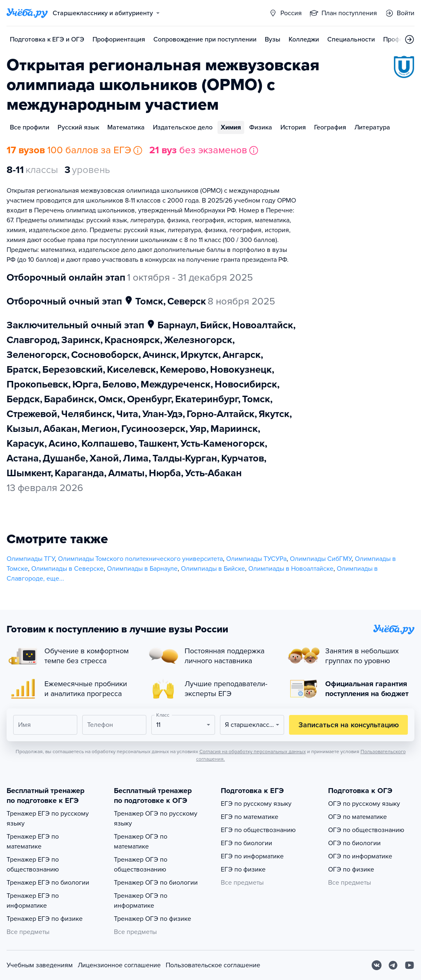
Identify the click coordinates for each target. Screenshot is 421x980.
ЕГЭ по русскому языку (256, 804)
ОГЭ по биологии (354, 843)
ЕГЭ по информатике (252, 856)
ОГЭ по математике (357, 817)
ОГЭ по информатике (360, 856)
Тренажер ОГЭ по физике (153, 919)
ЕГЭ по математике (250, 817)
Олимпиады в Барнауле (142, 569)
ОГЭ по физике (351, 869)
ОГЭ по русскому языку (364, 804)
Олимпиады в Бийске (213, 569)
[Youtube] (409, 965)
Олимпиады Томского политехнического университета (140, 559)
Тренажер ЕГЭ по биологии (48, 883)
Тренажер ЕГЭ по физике (45, 919)
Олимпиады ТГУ (31, 559)
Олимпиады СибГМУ (321, 559)
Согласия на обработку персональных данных (253, 752)
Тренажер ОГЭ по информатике (141, 901)
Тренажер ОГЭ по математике (141, 842)
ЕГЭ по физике (243, 869)
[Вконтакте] (377, 965)
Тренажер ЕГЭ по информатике (33, 901)
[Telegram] (393, 965)
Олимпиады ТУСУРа (256, 559)
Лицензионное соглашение (119, 965)
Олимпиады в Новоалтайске (291, 569)
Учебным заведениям (40, 965)
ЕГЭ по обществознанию (258, 830)
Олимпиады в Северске (67, 569)
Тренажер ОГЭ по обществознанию (141, 865)
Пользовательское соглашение (213, 965)
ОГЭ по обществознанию (366, 830)
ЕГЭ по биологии (246, 843)
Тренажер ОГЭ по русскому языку (156, 819)
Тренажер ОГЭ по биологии (156, 883)
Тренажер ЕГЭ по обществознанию (33, 865)
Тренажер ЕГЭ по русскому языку (48, 819)
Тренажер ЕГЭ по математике (33, 842)
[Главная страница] (27, 13)
